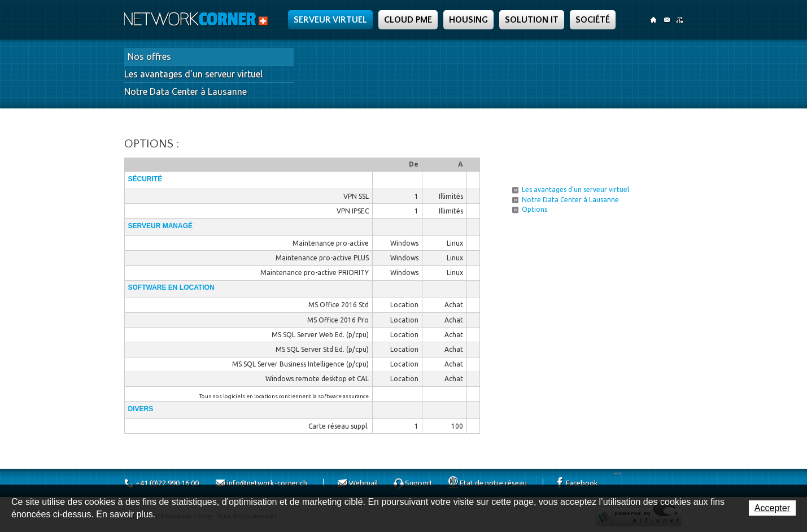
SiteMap (680, 20)
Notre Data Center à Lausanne (186, 91)
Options (535, 209)
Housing (468, 20)
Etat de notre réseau (493, 483)
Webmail (363, 483)
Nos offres (149, 56)
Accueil (654, 20)
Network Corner (198, 19)
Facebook (582, 483)
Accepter (772, 508)
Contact (667, 20)
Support (419, 483)
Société (593, 20)
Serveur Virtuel (330, 20)
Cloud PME (408, 20)
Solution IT (532, 20)
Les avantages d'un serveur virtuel (193, 74)
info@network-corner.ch (267, 483)
